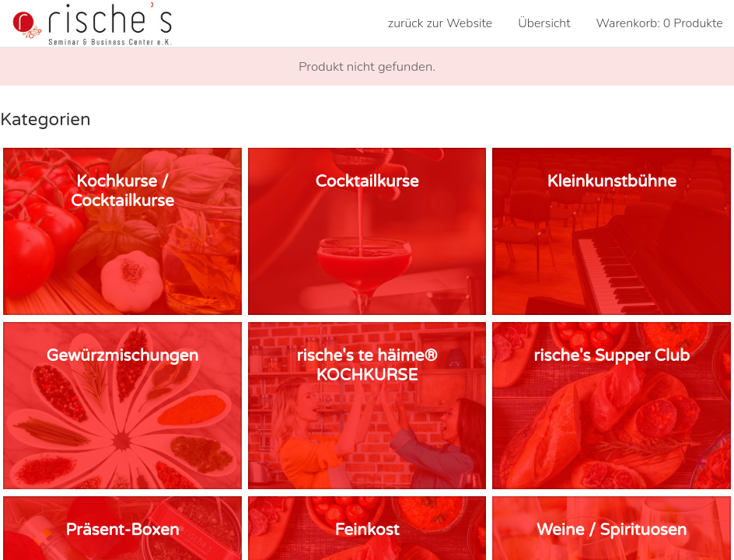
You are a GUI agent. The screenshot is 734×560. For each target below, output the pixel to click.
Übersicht (544, 23)
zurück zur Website (440, 23)
